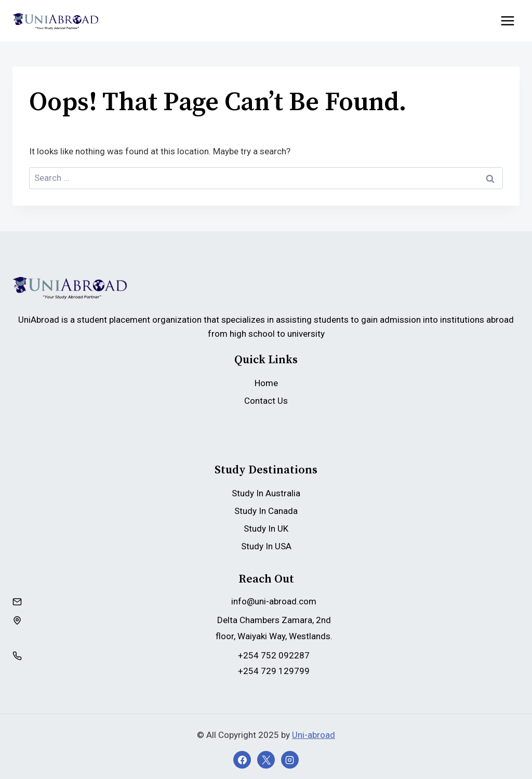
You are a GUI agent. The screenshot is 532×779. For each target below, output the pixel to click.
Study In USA (266, 546)
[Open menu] (507, 21)
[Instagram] (290, 760)
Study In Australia (266, 493)
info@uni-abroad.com (274, 601)
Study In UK (266, 529)
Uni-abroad (314, 735)
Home (266, 383)
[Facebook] (242, 760)
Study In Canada (266, 511)
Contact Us (266, 401)
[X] (266, 760)
